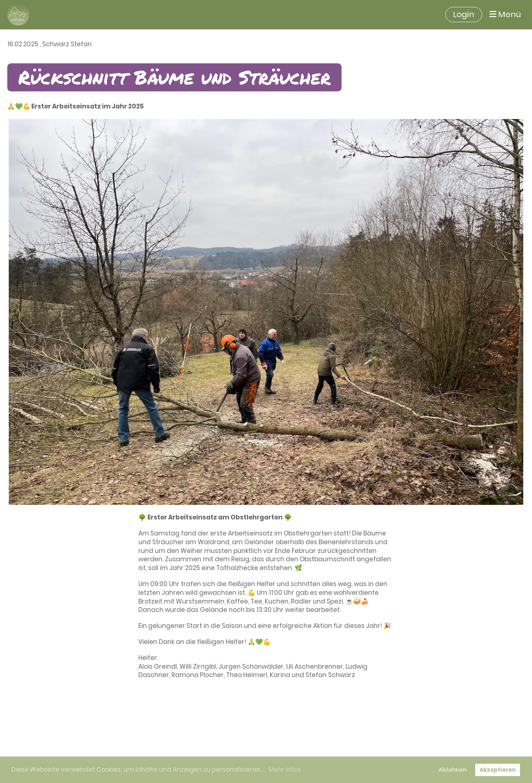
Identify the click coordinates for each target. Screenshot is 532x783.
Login (464, 14)
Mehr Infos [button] (285, 770)
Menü (505, 15)
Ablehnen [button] (452, 770)
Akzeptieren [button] (498, 770)
